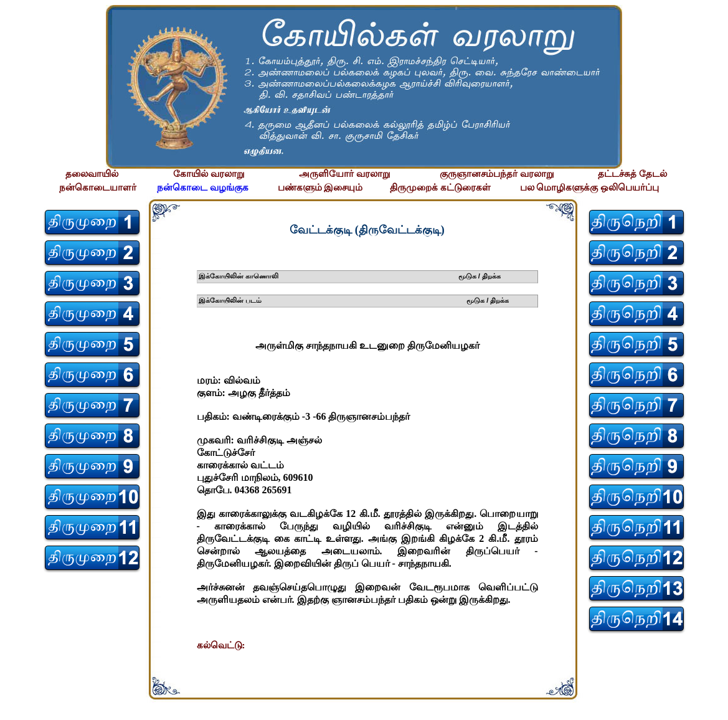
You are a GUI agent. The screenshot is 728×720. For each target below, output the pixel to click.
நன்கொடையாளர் (98, 187)
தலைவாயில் (92, 174)
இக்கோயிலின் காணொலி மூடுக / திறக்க (350, 276)
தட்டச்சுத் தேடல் (632, 174)
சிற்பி (17, 708)
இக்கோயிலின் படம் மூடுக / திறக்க (354, 300)
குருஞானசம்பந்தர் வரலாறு (497, 174)
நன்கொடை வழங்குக (203, 187)
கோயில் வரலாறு (209, 174)
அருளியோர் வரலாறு (345, 174)
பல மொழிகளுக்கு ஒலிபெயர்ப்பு (590, 187)
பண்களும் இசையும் (320, 187)
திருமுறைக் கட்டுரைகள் (440, 187)
